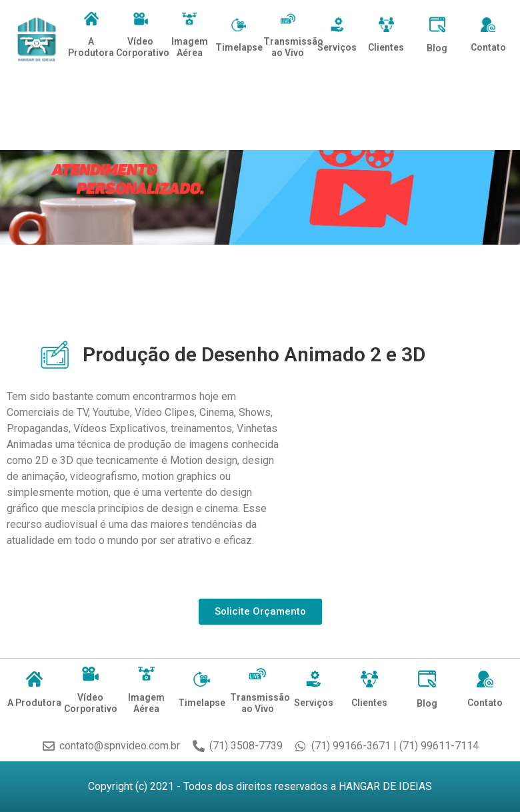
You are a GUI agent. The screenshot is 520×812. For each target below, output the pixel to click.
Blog (437, 48)
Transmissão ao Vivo (293, 47)
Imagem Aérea (190, 47)
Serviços (337, 47)
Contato (488, 47)
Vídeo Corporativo (143, 47)
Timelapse (239, 47)
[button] (260, 612)
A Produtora (91, 47)
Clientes (386, 47)
